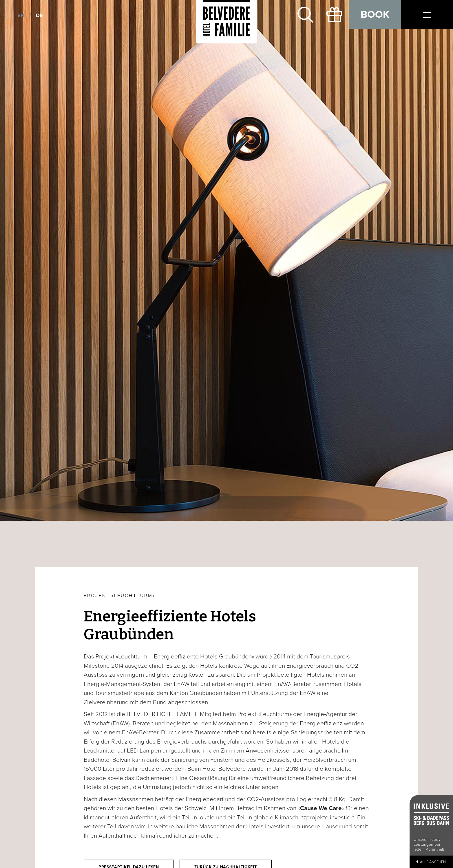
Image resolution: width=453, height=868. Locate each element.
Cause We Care (321, 808)
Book (375, 14)
